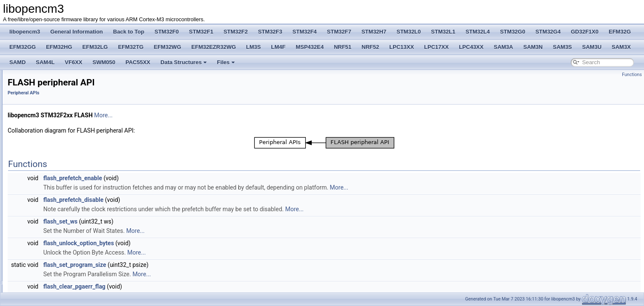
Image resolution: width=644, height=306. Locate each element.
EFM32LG (95, 47)
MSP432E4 (310, 47)
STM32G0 (512, 32)
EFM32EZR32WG (214, 47)
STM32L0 (409, 32)
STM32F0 (167, 32)
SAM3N (533, 47)
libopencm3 (25, 32)
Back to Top (129, 32)
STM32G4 (548, 32)
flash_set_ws (167, 221)
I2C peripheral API (49, 251)
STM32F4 (305, 32)
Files (226, 62)
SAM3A (504, 47)
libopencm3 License (37, 73)
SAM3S (563, 47)
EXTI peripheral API (50, 223)
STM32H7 (374, 32)
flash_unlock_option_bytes (185, 243)
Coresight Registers (44, 157)
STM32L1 (443, 32)
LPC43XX (471, 47)
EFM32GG (23, 47)
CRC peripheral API (50, 204)
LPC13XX (402, 47)
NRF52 (370, 47)
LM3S (254, 47)
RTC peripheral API (50, 279)
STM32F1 (201, 32)
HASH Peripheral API (52, 241)
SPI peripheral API (49, 288)
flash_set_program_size (181, 265)
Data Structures (184, 62)
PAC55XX (138, 62)
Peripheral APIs (39, 167)
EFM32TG (131, 47)
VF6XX (73, 62)
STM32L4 (477, 32)
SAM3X (621, 47)
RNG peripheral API (50, 269)
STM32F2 (235, 32)
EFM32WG (167, 47)
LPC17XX (436, 47)
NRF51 (343, 47)
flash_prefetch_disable (180, 200)
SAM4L (45, 62)
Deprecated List (32, 92)
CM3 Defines (36, 139)
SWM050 (104, 62)
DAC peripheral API (50, 213)
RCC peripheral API (50, 195)
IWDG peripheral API (52, 260)
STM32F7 (339, 32)
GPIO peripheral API (51, 232)
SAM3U (592, 47)
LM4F (278, 47)
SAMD (17, 62)
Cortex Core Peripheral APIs (53, 148)
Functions (632, 75)
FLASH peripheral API (53, 185)
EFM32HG (59, 47)
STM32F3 (270, 32)
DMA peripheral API (50, 176)
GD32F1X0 (585, 32)
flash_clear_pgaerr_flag (181, 286)
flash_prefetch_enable (179, 178)
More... (209, 115)
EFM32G (620, 32)
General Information (77, 32)
